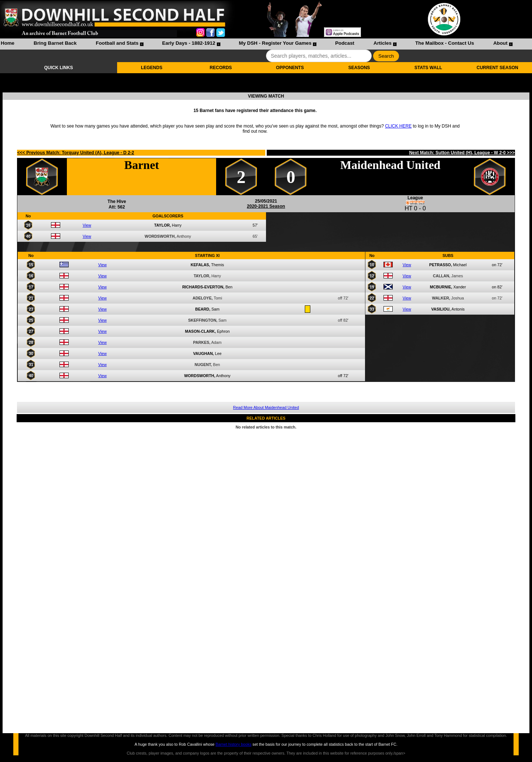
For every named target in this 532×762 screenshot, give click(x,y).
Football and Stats (117, 43)
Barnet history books (233, 744)
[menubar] (256, 44)
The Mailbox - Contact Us (445, 43)
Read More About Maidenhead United (266, 407)
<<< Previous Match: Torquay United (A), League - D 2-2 (76, 153)
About (500, 43)
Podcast (345, 43)
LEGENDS (151, 68)
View (87, 225)
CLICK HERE (398, 126)
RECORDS (221, 68)
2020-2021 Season (266, 206)
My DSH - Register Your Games (275, 43)
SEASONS (359, 68)
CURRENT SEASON (497, 68)
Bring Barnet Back (55, 43)
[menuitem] (8, 44)
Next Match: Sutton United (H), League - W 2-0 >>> (462, 153)
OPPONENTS (290, 68)
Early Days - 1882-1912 (189, 43)
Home (8, 43)
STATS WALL (428, 68)
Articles (383, 43)
